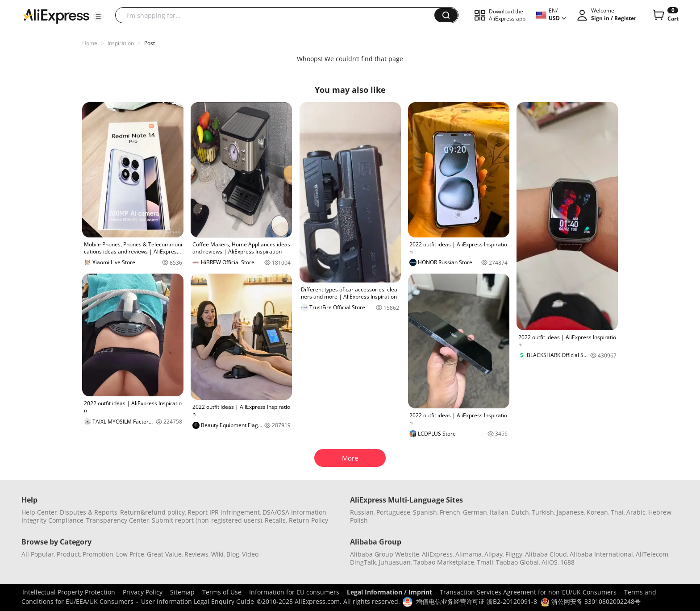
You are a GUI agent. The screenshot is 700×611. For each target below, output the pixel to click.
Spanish (425, 512)
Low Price (130, 554)
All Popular (38, 554)
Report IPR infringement (224, 512)
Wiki (217, 554)
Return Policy (308, 520)
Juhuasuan (395, 562)
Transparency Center (118, 520)
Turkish (543, 512)
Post (150, 43)
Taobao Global (517, 562)
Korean (597, 512)
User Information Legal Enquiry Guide (198, 601)
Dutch (520, 512)
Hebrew (660, 512)
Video (250, 554)
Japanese (570, 512)
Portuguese (393, 512)
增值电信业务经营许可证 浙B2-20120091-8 (477, 601)
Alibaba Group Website (385, 554)
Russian (362, 512)
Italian (499, 512)
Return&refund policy (152, 512)
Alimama (469, 554)
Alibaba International (601, 554)
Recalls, (276, 520)
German (475, 512)
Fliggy (514, 554)
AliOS (550, 562)
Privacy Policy (143, 592)
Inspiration (121, 43)
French (450, 512)
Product (68, 554)
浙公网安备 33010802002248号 (591, 601)
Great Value (164, 554)
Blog (233, 554)
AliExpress (437, 554)
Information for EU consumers (294, 592)
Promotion (98, 554)
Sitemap (182, 592)
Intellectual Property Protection (69, 592)
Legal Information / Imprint (390, 592)
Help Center (39, 512)
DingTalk (363, 562)
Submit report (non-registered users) (207, 520)
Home (90, 43)
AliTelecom (652, 554)
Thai (617, 512)
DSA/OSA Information (294, 512)
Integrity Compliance (52, 520)
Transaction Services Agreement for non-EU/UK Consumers (528, 592)
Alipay (494, 554)
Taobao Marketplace (444, 562)
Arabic (636, 512)
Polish (359, 520)
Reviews (196, 554)
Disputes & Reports (89, 512)
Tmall (485, 562)
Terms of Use (222, 592)
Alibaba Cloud (546, 554)
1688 (567, 562)
